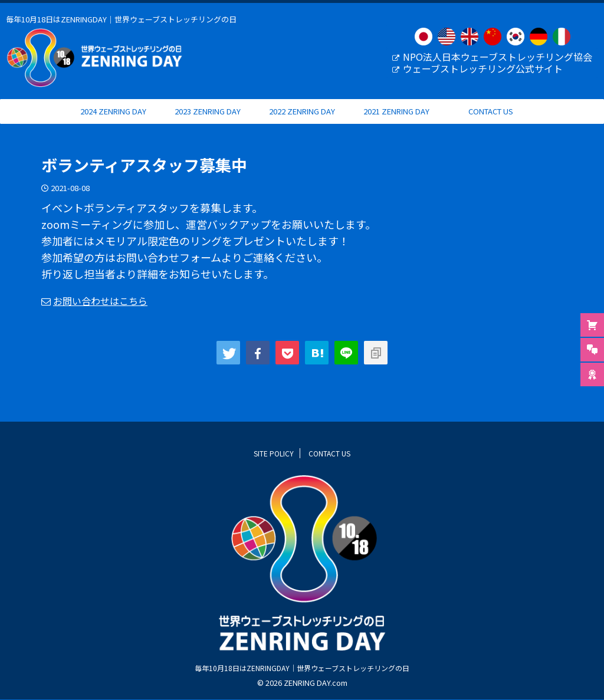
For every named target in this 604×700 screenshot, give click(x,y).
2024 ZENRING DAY (113, 122)
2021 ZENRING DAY (396, 122)
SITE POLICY (274, 453)
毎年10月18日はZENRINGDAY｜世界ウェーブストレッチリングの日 (302, 668)
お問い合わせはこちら (100, 312)
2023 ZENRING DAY (208, 122)
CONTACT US (491, 122)
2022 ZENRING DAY (302, 122)
